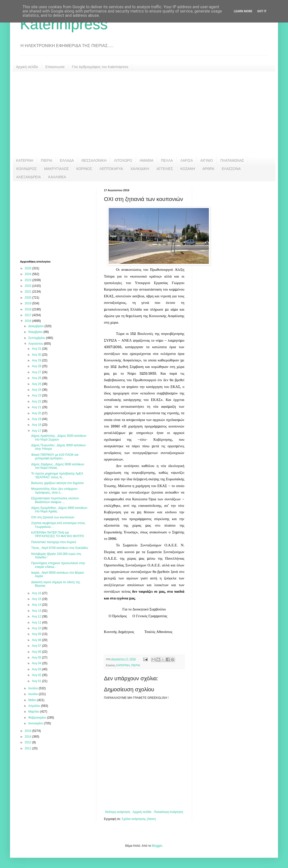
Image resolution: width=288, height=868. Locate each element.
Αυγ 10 (37, 628)
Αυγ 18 (37, 425)
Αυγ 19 (37, 419)
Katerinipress (64, 24)
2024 (29, 274)
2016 (29, 321)
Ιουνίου (34, 694)
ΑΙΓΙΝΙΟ (207, 160)
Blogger (157, 846)
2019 (29, 303)
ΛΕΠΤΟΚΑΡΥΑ (111, 169)
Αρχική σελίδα (27, 67)
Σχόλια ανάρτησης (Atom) (139, 819)
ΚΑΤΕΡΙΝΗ (25, 160)
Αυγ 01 (37, 681)
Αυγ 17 (37, 431)
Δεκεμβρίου (36, 326)
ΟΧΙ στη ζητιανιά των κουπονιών (53, 517)
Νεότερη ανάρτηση (118, 812)
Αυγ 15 (37, 599)
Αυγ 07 (37, 646)
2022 (29, 286)
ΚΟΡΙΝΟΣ (84, 169)
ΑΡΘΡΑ (208, 169)
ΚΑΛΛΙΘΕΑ (57, 177)
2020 (29, 298)
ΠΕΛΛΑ (167, 160)
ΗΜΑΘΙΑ (147, 160)
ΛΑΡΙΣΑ (187, 160)
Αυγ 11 (37, 622)
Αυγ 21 (37, 407)
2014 (29, 737)
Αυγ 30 (37, 355)
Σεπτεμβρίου (37, 338)
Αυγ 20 (37, 413)
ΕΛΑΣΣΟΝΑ (231, 169)
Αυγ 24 (37, 390)
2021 (29, 292)
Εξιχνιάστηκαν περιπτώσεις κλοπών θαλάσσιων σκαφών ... (55, 500)
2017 (29, 315)
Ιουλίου (34, 688)
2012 (29, 742)
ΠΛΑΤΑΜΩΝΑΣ (232, 160)
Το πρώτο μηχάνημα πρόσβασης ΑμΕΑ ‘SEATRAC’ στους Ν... (57, 475)
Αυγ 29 (37, 360)
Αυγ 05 (37, 658)
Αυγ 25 (37, 384)
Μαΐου (33, 700)
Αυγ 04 (37, 663)
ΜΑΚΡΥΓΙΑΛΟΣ (56, 169)
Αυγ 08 (37, 640)
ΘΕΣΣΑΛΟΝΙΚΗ (94, 160)
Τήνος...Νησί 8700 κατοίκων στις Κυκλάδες (60, 548)
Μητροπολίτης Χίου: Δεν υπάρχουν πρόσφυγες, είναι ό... (54, 491)
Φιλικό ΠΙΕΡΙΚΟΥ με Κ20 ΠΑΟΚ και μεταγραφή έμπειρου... (55, 457)
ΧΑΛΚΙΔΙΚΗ (140, 169)
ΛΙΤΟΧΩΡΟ (123, 160)
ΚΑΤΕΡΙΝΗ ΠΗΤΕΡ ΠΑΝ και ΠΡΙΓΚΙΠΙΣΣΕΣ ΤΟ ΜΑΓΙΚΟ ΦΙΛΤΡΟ (57, 534)
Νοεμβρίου (36, 332)
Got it (262, 11)
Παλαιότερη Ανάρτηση (168, 812)
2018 (29, 309)
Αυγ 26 (37, 378)
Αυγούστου (36, 344)
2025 (29, 268)
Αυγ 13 (37, 611)
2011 (29, 748)
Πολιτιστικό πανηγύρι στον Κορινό (54, 542)
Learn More (243, 11)
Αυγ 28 (37, 366)
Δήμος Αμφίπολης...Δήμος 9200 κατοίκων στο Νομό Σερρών (59, 438)
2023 (29, 280)
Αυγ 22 (37, 401)
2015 (29, 731)
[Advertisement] (144, 114)
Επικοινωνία (55, 67)
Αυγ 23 (37, 395)
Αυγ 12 (37, 616)
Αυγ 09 (37, 634)
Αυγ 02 (37, 675)
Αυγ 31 (37, 349)
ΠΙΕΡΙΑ (47, 160)
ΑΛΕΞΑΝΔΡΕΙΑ (29, 177)
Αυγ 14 (37, 605)
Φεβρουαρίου (38, 718)
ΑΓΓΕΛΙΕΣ (165, 169)
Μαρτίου (34, 712)
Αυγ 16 (37, 593)
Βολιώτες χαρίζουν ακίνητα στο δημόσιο (57, 483)
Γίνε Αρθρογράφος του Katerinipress (100, 67)
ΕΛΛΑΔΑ (67, 160)
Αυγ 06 (37, 652)
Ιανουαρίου (36, 723)
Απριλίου (35, 706)
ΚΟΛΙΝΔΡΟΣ (26, 169)
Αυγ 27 (37, 372)
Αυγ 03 (37, 669)
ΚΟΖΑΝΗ (188, 169)
